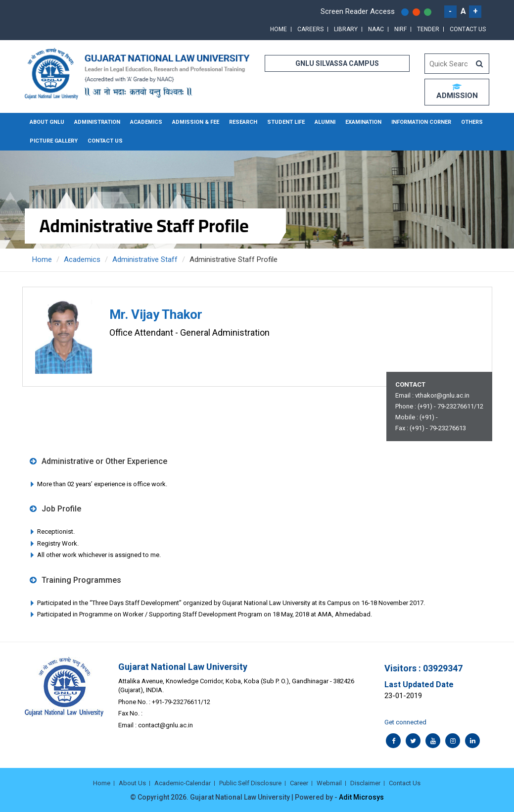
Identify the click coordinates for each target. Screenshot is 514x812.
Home (279, 29)
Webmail (329, 783)
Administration (97, 122)
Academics (146, 122)
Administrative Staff (145, 259)
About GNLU (47, 122)
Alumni (325, 122)
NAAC (376, 29)
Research (243, 122)
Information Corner (421, 122)
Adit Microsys (361, 797)
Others (472, 122)
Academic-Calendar (183, 783)
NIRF (400, 29)
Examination (363, 122)
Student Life (286, 122)
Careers (310, 29)
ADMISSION (457, 92)
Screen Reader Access (358, 11)
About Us (132, 783)
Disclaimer (365, 783)
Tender (428, 29)
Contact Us (468, 29)
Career (299, 783)
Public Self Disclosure (250, 783)
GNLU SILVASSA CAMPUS (337, 63)
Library (346, 29)
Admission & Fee (196, 122)
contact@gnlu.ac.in (165, 725)
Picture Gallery (54, 141)
